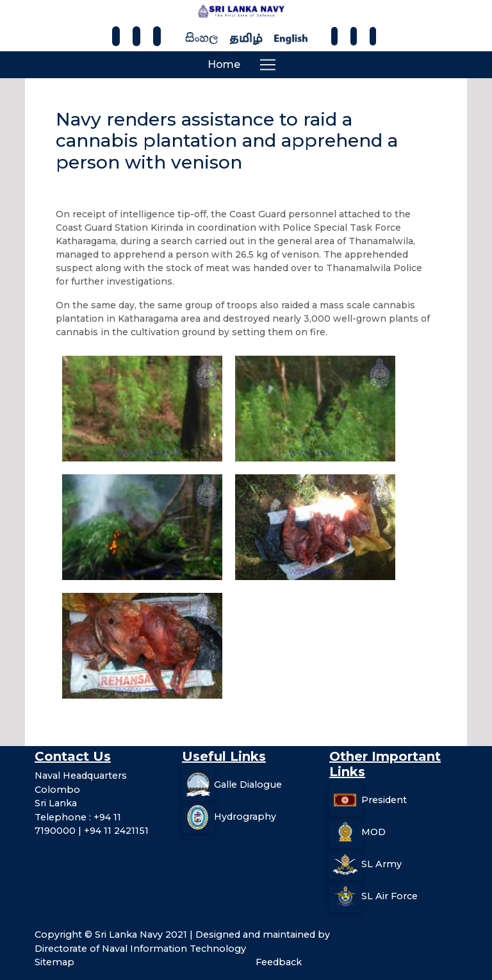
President (384, 800)
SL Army (381, 864)
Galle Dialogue (248, 785)
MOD (373, 832)
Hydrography (245, 817)
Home (224, 64)
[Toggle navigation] (268, 65)
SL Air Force (389, 896)
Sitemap (54, 962)
